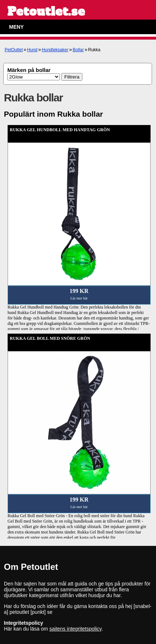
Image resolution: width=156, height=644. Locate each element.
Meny (16, 27)
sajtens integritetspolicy (75, 629)
